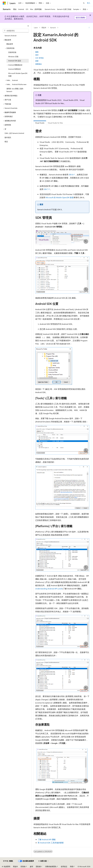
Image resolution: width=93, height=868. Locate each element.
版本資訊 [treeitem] (8, 137)
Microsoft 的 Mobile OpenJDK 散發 (60, 197)
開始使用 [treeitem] (10, 44)
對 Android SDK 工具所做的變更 (51, 843)
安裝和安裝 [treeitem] (12, 52)
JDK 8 (71, 175)
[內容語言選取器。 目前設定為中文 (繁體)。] (8, 861)
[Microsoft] (4, 3)
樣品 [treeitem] (6, 142)
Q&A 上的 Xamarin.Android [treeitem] (14, 133)
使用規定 (64, 866)
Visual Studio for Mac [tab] (55, 123)
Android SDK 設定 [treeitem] (15, 61)
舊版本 (44, 28)
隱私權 (38, 866)
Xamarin (53, 28)
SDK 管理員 (39, 58)
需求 (37, 55)
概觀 (37, 52)
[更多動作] (89, 28)
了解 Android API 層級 (47, 839)
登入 (89, 3)
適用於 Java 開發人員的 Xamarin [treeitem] (15, 90)
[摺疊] (28, 26)
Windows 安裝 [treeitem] (13, 57)
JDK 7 (46, 189)
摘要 (37, 61)
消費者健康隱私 (51, 866)
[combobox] (16, 31)
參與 (31, 866)
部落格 (23, 866)
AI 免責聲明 (6, 866)
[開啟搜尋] (84, 3)
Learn (36, 28)
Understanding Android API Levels (49, 589)
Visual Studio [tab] (40, 123)
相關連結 (39, 64)
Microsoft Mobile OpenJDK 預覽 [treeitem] (18, 75)
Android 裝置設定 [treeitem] (15, 69)
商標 (72, 866)
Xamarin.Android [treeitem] (10, 36)
